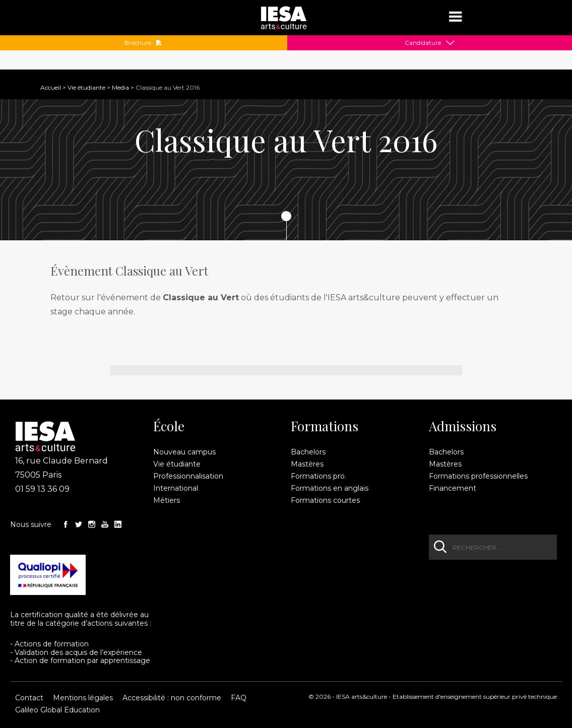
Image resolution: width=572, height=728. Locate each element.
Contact (29, 698)
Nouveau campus (184, 452)
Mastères (307, 464)
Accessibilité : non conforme (172, 698)
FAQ (239, 698)
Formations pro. (319, 476)
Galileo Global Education (57, 710)
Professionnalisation (188, 476)
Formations (325, 426)
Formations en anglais (330, 488)
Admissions (463, 426)
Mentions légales (83, 698)
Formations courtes (325, 500)
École (169, 426)
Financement (453, 488)
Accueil (51, 87)
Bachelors (308, 452)
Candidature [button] (423, 43)
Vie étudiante (86, 87)
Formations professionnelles (478, 476)
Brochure (143, 43)
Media (120, 87)
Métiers (167, 500)
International (176, 488)
